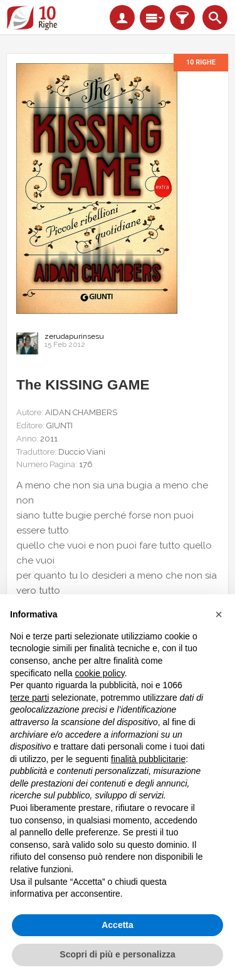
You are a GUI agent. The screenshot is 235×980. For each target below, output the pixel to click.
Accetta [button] (118, 925)
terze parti (29, 698)
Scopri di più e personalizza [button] (117, 954)
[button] (219, 614)
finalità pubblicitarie (148, 759)
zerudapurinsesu (74, 336)
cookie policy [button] (100, 673)
